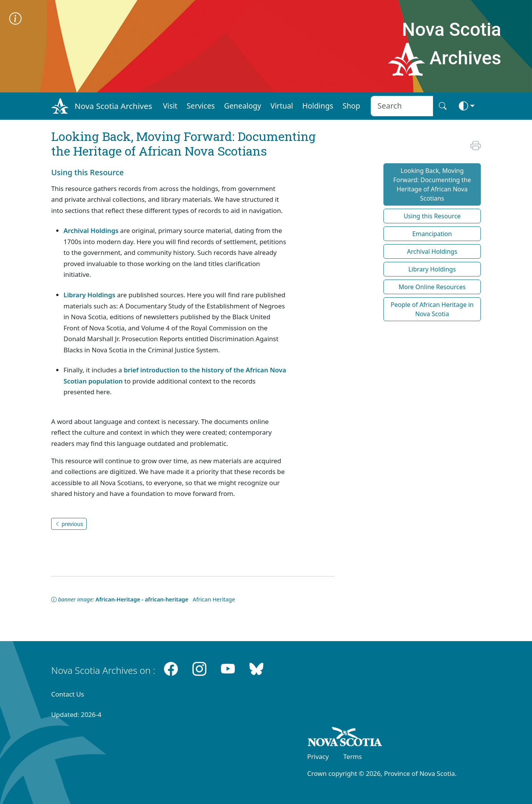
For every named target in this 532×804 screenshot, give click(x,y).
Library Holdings (90, 295)
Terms (353, 756)
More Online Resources (432, 287)
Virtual (282, 106)
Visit (170, 106)
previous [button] (69, 524)
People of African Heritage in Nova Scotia (432, 309)
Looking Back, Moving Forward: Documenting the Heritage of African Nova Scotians (432, 184)
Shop (351, 106)
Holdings (318, 106)
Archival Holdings (91, 230)
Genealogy (243, 106)
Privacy (318, 756)
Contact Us (68, 694)
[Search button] (443, 106)
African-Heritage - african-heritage (142, 599)
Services (201, 106)
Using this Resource (432, 216)
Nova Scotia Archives (113, 106)
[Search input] (402, 106)
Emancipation (432, 234)
